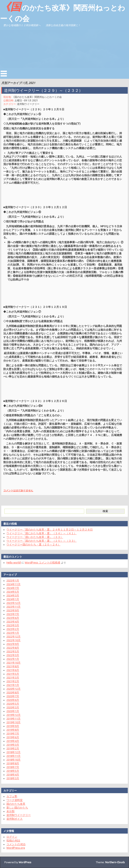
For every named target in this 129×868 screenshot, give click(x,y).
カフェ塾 (12, 796)
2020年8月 (13, 692)
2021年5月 (13, 674)
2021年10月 (13, 663)
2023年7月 (13, 614)
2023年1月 (13, 633)
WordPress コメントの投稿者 (43, 562)
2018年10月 (13, 760)
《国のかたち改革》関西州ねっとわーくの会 (63, 12)
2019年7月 (13, 733)
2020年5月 (13, 704)
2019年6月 (13, 737)
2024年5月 (13, 592)
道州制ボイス (15, 819)
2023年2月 (13, 629)
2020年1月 (13, 711)
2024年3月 (13, 595)
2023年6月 (13, 618)
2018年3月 (13, 778)
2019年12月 (13, 715)
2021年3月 (13, 677)
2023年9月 (13, 610)
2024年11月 (13, 584)
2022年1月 (13, 659)
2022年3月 (13, 655)
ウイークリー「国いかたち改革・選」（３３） (35, 537)
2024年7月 (13, 588)
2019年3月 (13, 745)
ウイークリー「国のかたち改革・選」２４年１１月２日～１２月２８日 (50, 529)
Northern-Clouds (115, 862)
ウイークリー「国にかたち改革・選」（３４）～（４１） (41, 533)
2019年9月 (13, 726)
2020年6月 (13, 700)
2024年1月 (13, 599)
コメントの (16, 844)
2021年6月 (13, 670)
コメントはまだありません (18, 490)
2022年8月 (13, 648)
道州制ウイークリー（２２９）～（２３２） (43, 90)
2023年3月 (13, 625)
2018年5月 (13, 771)
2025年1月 (13, 580)
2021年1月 (13, 685)
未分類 (10, 811)
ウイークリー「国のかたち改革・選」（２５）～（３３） (41, 541)
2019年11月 (13, 719)
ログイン (12, 837)
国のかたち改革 (16, 804)
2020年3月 (13, 707)
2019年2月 (13, 748)
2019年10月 (13, 722)
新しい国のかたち (17, 807)
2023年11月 (13, 607)
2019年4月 (13, 741)
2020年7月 (13, 696)
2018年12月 (13, 752)
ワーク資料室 (15, 800)
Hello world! (14, 562)
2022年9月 (13, 644)
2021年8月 (13, 666)
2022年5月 (13, 651)
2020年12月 (13, 689)
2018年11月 (13, 756)
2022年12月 (13, 636)
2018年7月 (13, 767)
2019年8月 (13, 730)
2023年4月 (13, 622)
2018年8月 (13, 763)
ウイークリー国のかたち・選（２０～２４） (33, 544)
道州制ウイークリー (28, 104)
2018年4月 (13, 775)
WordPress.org (16, 848)
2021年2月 (13, 681)
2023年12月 (13, 603)
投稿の (13, 840)
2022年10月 (13, 640)
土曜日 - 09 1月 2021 (26, 100)
